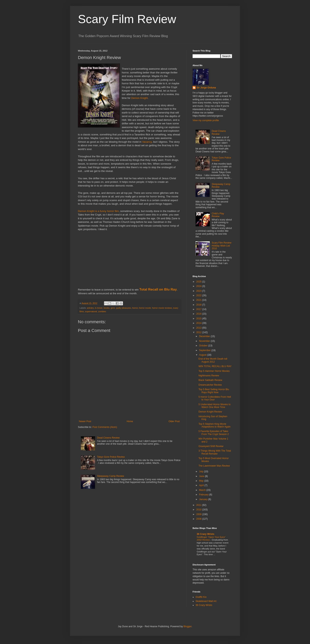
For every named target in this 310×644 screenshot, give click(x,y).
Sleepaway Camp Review (111, 476)
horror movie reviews (162, 308)
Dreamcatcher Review (210, 385)
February (204, 495)
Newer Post (85, 421)
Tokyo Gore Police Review (111, 457)
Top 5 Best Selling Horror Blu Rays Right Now (214, 391)
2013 (199, 328)
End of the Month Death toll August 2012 (213, 360)
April (202, 485)
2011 (199, 505)
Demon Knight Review (210, 412)
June (202, 476)
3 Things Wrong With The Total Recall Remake (215, 452)
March (203, 490)
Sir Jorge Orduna (206, 88)
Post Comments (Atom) (105, 427)
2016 (199, 314)
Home (130, 421)
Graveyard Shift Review (211, 446)
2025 (199, 282)
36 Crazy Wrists (206, 534)
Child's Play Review (218, 215)
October (204, 346)
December (205, 336)
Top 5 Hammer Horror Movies (214, 371)
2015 (199, 319)
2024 (199, 286)
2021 (199, 300)
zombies (102, 311)
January (204, 499)
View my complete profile (206, 120)
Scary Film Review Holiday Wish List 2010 (222, 246)
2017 (199, 309)
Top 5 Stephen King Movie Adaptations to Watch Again (215, 425)
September (205, 350)
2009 (199, 514)
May (202, 481)
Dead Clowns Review (108, 438)
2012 (199, 332)
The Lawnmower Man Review (214, 466)
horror (135, 308)
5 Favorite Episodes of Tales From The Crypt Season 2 (214, 433)
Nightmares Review (209, 376)
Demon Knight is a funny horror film (98, 211)
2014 (199, 323)
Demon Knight (140, 98)
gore (113, 308)
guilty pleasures (123, 308)
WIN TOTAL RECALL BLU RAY (215, 366)
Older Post (174, 421)
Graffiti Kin (201, 597)
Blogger (188, 626)
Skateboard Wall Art (206, 601)
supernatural (91, 311)
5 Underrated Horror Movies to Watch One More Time (215, 406)
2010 (199, 510)
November (205, 341)
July (202, 472)
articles (90, 308)
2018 (199, 305)
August (203, 355)
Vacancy (147, 142)
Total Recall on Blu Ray (158, 289)
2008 (199, 519)
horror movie (145, 308)
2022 (199, 295)
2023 (199, 291)
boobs (106, 308)
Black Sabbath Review (210, 380)
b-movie (99, 308)
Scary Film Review (127, 19)
